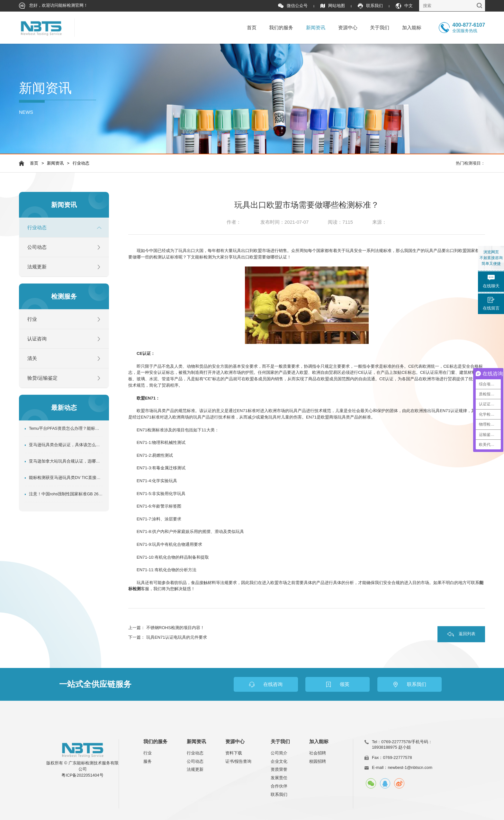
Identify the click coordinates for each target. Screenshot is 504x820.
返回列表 (467, 634)
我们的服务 (281, 28)
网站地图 (333, 6)
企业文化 (279, 761)
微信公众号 (293, 6)
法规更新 (37, 267)
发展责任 (279, 778)
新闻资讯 (316, 28)
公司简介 (279, 753)
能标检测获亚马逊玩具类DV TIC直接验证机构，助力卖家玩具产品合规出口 (66, 478)
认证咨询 (37, 339)
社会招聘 (318, 753)
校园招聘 (318, 761)
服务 (148, 761)
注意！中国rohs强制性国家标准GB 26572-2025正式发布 (66, 494)
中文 (404, 6)
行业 (32, 319)
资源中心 (348, 28)
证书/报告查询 (239, 761)
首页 (252, 28)
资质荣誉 (279, 769)
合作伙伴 (279, 786)
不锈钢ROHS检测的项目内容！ (175, 628)
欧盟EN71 (146, 398)
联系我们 (370, 6)
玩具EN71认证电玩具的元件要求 (177, 637)
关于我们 (380, 28)
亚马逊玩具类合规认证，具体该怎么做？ (66, 445)
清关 (32, 358)
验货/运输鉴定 (42, 378)
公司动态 (37, 247)
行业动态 (81, 163)
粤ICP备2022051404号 (82, 775)
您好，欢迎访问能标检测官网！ (54, 6)
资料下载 (234, 753)
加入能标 (412, 28)
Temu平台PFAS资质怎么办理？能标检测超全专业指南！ (66, 428)
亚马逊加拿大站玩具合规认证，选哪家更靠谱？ (66, 461)
